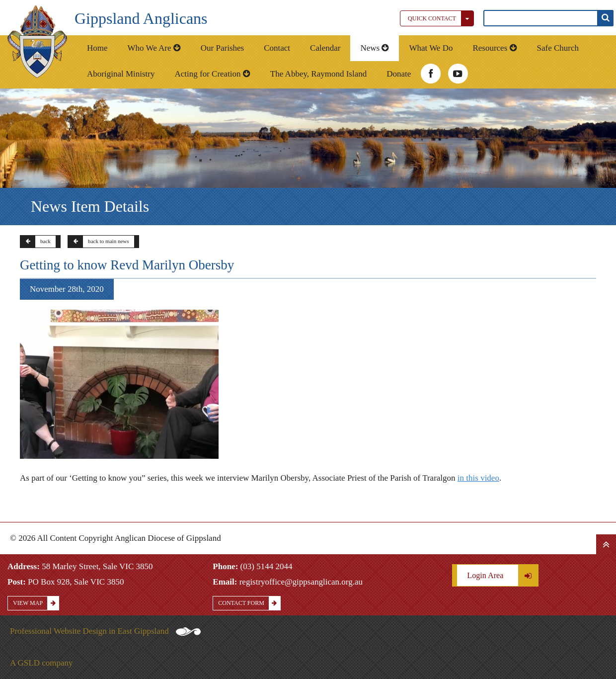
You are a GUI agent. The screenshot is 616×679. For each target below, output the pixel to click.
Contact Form (249, 603)
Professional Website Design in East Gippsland (105, 631)
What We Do (431, 48)
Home (97, 48)
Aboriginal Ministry (121, 74)
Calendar (325, 48)
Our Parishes (222, 48)
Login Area (502, 575)
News (375, 48)
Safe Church (558, 48)
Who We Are (154, 48)
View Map (36, 603)
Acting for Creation (212, 74)
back (36, 242)
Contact (277, 48)
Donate (399, 74)
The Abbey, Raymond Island (318, 74)
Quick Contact (441, 18)
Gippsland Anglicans (141, 18)
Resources (495, 48)
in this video (478, 478)
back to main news (99, 242)
